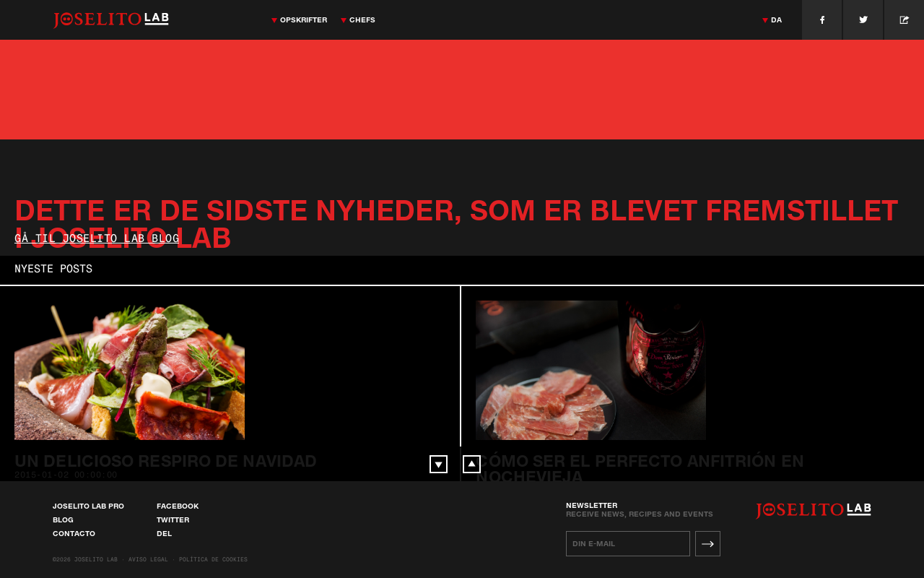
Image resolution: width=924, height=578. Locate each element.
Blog (63, 519)
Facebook (178, 506)
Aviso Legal (148, 560)
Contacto (74, 533)
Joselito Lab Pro (88, 506)
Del (164, 533)
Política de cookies (213, 560)
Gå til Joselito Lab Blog (97, 240)
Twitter (173, 519)
